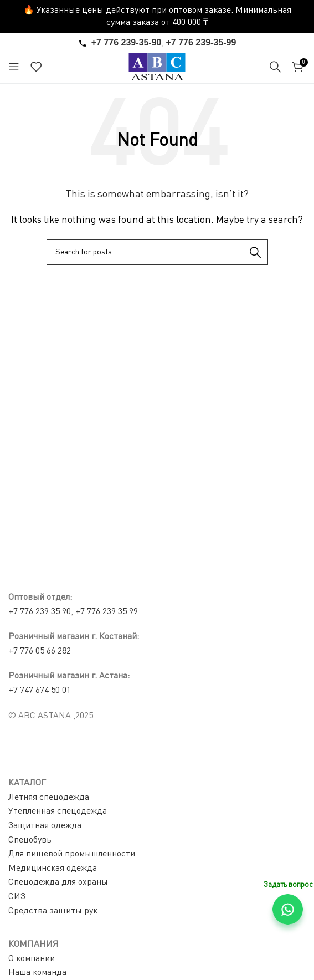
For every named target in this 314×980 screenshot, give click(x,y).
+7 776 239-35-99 (201, 42)
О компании (32, 959)
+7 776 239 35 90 (40, 612)
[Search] (275, 67)
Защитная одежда (45, 826)
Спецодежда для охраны (58, 882)
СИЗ (17, 897)
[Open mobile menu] (14, 67)
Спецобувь (30, 840)
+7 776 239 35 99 (107, 612)
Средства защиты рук (53, 911)
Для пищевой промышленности (72, 854)
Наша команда (37, 973)
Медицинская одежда (53, 869)
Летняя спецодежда (49, 798)
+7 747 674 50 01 (40, 691)
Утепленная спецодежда (58, 811)
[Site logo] (157, 67)
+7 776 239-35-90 (127, 42)
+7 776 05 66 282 (40, 651)
